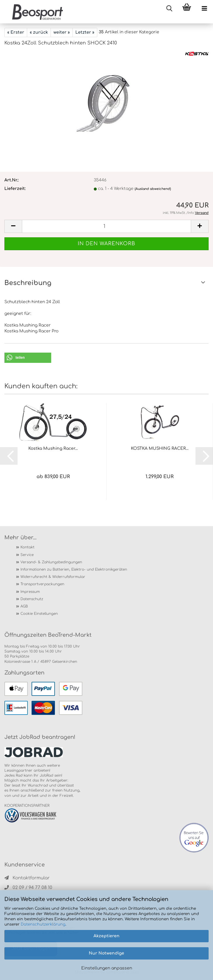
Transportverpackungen (42, 584)
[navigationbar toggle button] (204, 9)
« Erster (16, 32)
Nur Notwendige (106, 953)
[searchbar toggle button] (169, 9)
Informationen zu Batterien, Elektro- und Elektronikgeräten (74, 569)
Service (27, 555)
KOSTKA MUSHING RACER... (160, 448)
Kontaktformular (27, 878)
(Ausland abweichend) (153, 189)
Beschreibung (28, 283)
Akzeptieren (106, 936)
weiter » (62, 32)
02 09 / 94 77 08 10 (28, 888)
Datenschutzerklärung (43, 924)
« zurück (39, 32)
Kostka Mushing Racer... (53, 448)
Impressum (30, 592)
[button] (28, 358)
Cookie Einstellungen (39, 614)
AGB (24, 606)
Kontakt (27, 547)
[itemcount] (106, 226)
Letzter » (85, 32)
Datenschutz (32, 599)
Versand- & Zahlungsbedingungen (51, 562)
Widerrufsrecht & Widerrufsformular (53, 577)
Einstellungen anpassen (107, 968)
